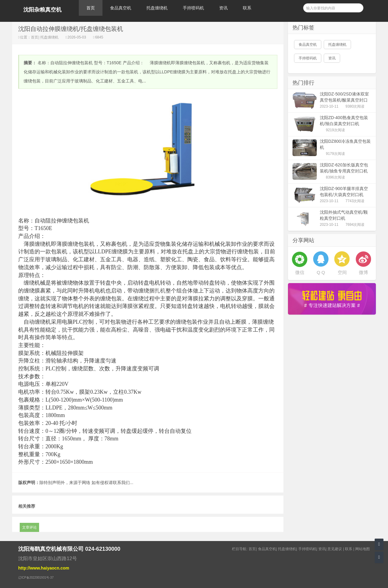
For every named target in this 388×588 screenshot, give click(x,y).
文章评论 (29, 527)
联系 (247, 8)
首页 (91, 8)
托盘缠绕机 (157, 8)
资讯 (223, 8)
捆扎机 (157, 291)
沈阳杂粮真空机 (42, 10)
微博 (363, 272)
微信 (300, 272)
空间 (342, 272)
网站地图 (363, 549)
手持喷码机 (193, 8)
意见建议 (335, 549)
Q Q (321, 272)
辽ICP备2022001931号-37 (36, 578)
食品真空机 (121, 8)
